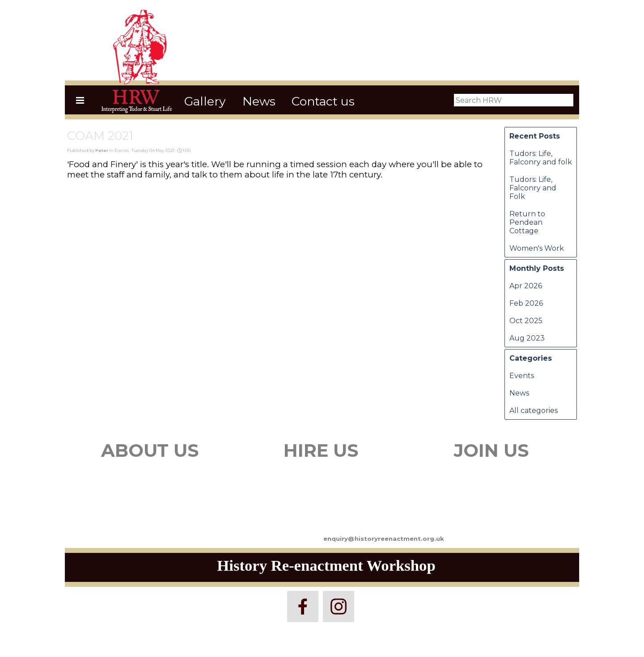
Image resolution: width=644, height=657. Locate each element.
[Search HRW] (514, 100)
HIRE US (321, 450)
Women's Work (537, 248)
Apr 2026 (526, 286)
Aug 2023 (527, 338)
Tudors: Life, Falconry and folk (541, 158)
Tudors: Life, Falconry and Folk (533, 188)
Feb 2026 (526, 303)
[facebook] (303, 606)
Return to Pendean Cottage (527, 222)
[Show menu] (80, 100)
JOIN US (491, 450)
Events (522, 376)
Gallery (205, 101)
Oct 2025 (526, 321)
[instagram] (339, 606)
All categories (534, 411)
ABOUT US (150, 450)
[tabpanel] (150, 482)
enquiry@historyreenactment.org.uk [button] (384, 539)
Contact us (323, 101)
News (259, 101)
